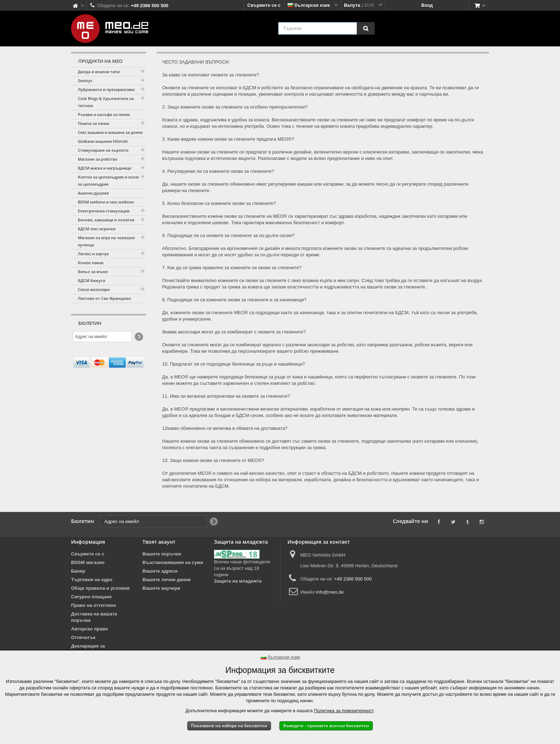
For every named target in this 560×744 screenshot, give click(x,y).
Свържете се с (264, 5)
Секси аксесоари (94, 289)
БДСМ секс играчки (97, 229)
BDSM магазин (88, 562)
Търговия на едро (92, 580)
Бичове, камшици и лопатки (106, 220)
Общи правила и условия (100, 588)
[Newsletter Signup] (138, 337)
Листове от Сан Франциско (104, 298)
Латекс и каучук (93, 254)
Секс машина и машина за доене (110, 132)
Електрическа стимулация (104, 211)
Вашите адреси (160, 571)
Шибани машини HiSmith (103, 141)
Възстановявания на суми (173, 562)
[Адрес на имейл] (102, 337)
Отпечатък (83, 637)
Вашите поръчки (162, 554)
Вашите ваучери (161, 588)
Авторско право (89, 629)
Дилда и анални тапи (99, 72)
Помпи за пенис (94, 123)
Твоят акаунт (159, 542)
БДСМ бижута (91, 280)
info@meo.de (330, 592)
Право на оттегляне (94, 605)
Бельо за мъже (93, 272)
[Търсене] (366, 28)
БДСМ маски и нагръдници (104, 168)
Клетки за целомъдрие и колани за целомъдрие (110, 180)
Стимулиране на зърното (103, 150)
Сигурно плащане (91, 597)
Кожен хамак (91, 263)
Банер (78, 571)
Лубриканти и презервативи (106, 89)
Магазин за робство (98, 159)
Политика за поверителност (344, 711)
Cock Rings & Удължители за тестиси (106, 102)
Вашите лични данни (167, 580)
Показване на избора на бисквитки (229, 726)
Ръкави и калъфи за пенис (104, 114)
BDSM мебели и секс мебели (106, 202)
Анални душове (93, 193)
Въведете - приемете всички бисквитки (326, 726)
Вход (427, 5)
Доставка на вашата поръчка (94, 617)
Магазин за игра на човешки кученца (106, 241)
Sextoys (85, 81)
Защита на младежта (238, 581)
